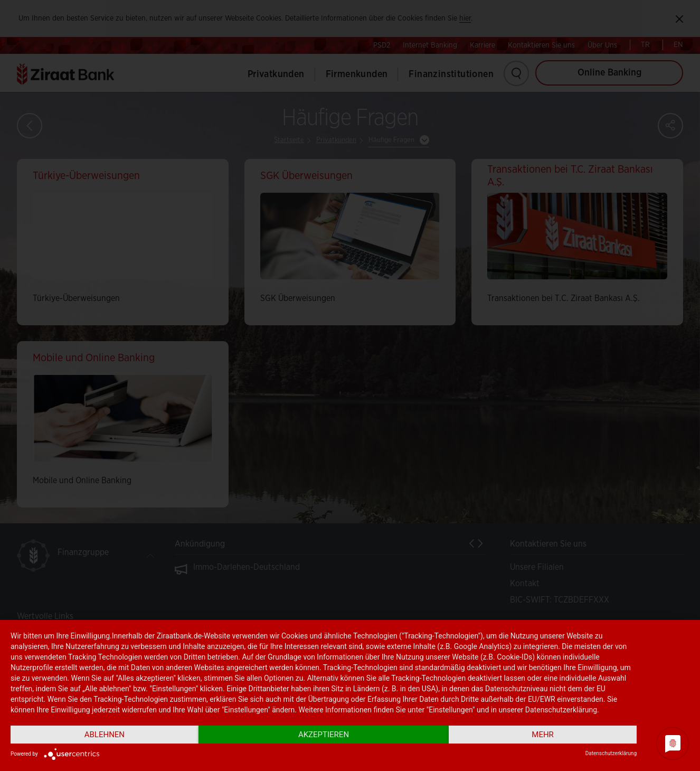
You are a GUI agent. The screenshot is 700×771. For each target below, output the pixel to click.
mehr (543, 735)
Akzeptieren (324, 735)
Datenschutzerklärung (611, 753)
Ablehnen (105, 735)
